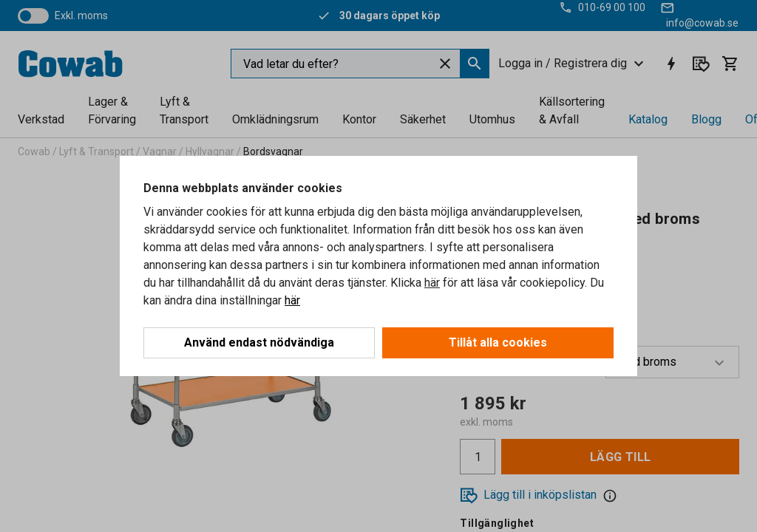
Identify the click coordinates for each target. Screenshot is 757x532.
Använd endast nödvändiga (259, 342)
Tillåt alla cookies (498, 342)
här (432, 283)
